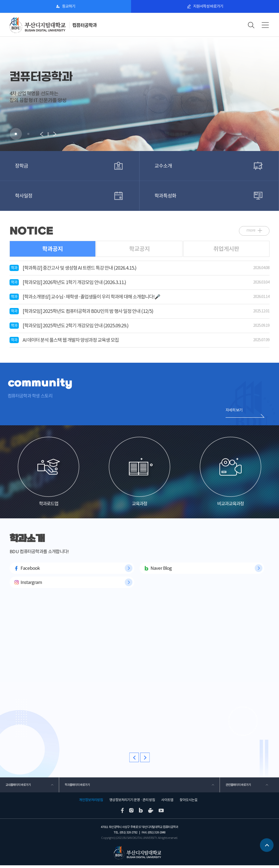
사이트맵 (167, 803)
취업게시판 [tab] (226, 249)
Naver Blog (161, 571)
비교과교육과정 (231, 473)
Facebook (30, 571)
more (251, 230)
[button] (16, 134)
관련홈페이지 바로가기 (238, 787)
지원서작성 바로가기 (208, 6)
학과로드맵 (48, 473)
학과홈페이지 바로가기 (77, 787)
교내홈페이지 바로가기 (18, 787)
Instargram (31, 585)
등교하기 (69, 6)
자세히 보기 (234, 410)
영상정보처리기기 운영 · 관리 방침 (132, 803)
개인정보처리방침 (91, 803)
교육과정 (139, 473)
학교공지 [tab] (139, 249)
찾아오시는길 (189, 803)
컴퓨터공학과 (84, 25)
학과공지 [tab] (53, 249)
